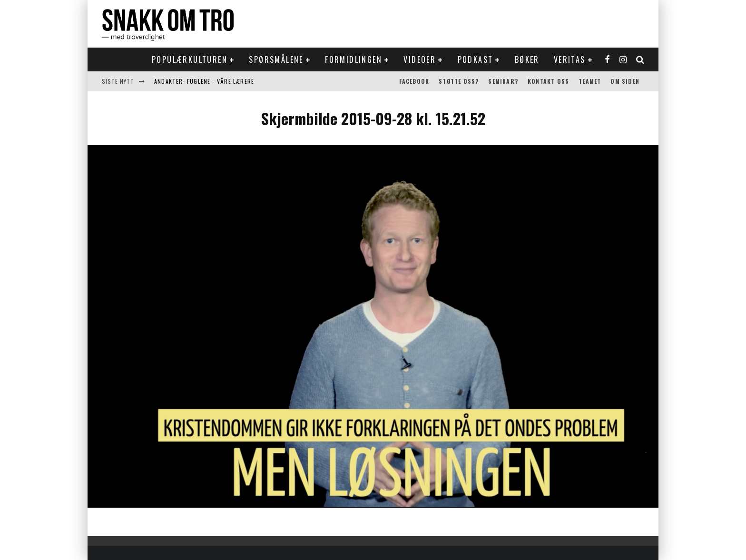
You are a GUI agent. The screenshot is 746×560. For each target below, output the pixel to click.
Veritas (570, 59)
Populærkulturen (190, 59)
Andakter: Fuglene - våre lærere (204, 81)
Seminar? (503, 81)
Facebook (414, 81)
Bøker (527, 59)
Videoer (420, 59)
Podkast (476, 59)
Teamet (590, 81)
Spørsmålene (276, 59)
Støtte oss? (459, 81)
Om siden (625, 81)
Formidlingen (353, 59)
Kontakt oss (548, 81)
